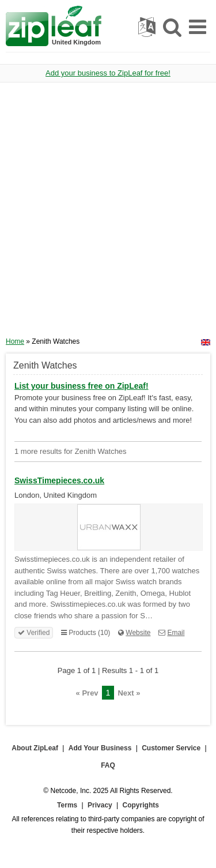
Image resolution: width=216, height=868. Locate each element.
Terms (67, 805)
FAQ (108, 765)
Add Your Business (100, 748)
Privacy (100, 805)
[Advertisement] (108, 214)
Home (15, 341)
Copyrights (141, 805)
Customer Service (171, 748)
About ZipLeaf (35, 748)
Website (138, 633)
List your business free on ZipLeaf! (82, 386)
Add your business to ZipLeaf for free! (108, 73)
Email (176, 633)
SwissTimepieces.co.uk (59, 480)
